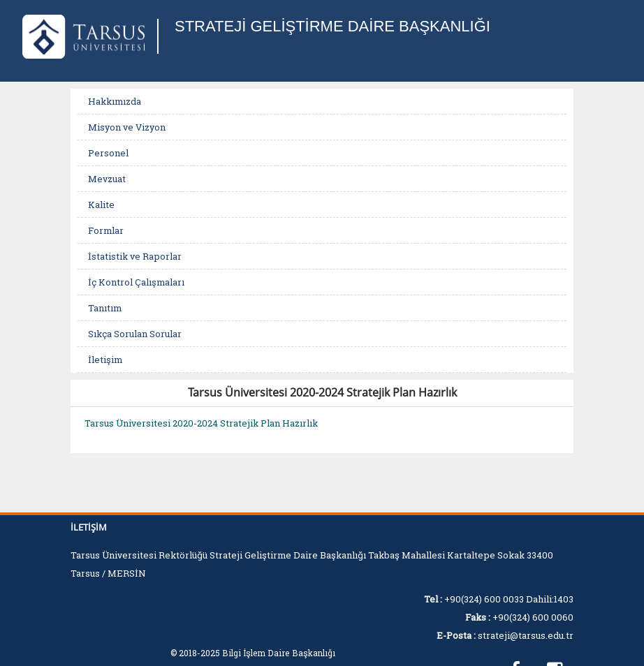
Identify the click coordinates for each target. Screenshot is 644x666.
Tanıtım (105, 308)
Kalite (101, 205)
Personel (108, 153)
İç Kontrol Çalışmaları (136, 282)
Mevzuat (107, 179)
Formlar (106, 230)
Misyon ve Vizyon (127, 127)
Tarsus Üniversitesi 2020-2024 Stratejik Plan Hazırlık (201, 423)
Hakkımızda (115, 101)
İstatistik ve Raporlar (135, 256)
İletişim (105, 360)
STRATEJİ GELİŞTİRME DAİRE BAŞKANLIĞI (332, 26)
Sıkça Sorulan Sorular (135, 334)
